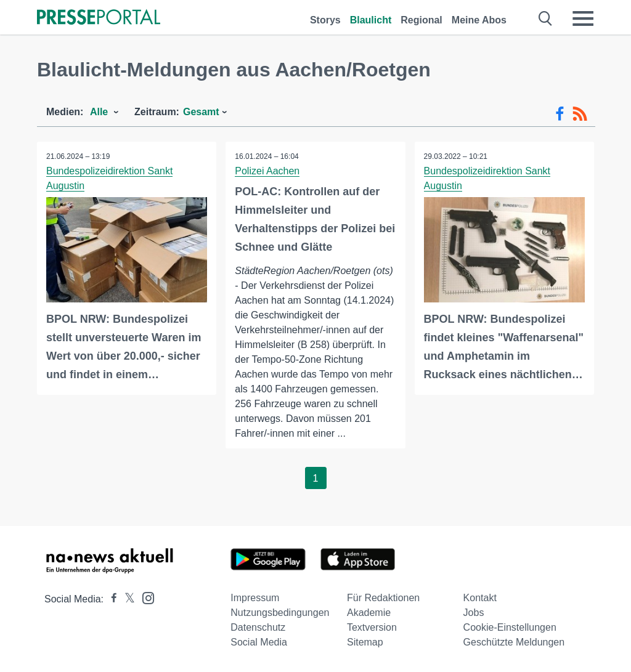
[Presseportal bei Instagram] (145, 597)
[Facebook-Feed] (560, 114)
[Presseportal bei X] (126, 599)
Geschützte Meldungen (514, 642)
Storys (325, 20)
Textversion (372, 627)
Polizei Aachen (267, 171)
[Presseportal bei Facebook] (110, 599)
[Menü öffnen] (583, 18)
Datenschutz (258, 627)
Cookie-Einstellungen (510, 627)
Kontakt (480, 598)
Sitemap (365, 642)
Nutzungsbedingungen (280, 613)
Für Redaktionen (383, 598)
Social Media (259, 642)
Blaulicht (371, 20)
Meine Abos (479, 20)
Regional (421, 20)
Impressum (255, 598)
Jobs (474, 613)
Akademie (369, 613)
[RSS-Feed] (580, 114)
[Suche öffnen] (546, 18)
